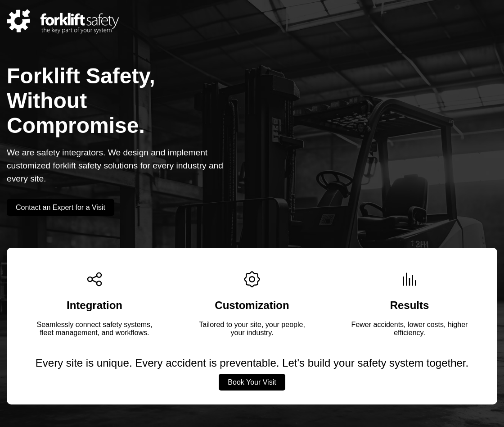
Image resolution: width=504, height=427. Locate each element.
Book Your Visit (252, 382)
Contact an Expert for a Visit (61, 207)
